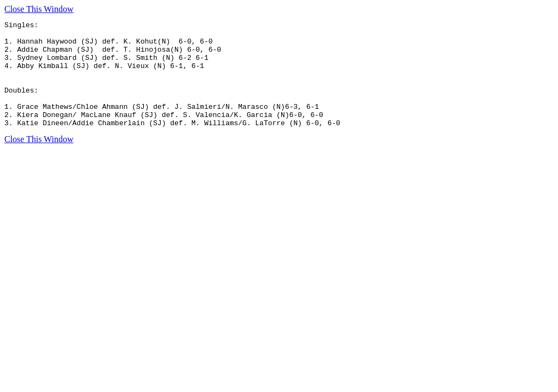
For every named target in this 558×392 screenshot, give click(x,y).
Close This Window (39, 9)
